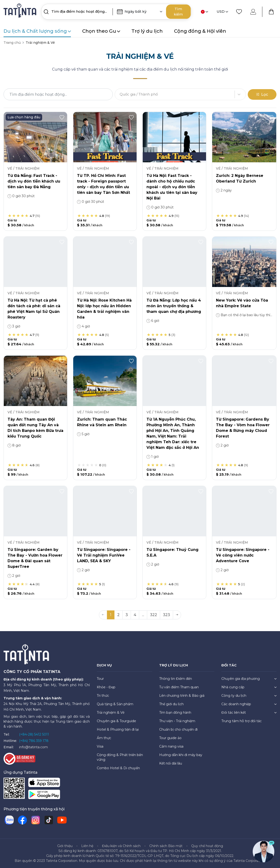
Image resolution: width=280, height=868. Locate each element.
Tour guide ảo (170, 738)
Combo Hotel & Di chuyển (118, 768)
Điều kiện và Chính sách (121, 846)
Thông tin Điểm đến (176, 679)
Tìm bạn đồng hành (175, 713)
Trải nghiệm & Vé (111, 713)
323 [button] (166, 615)
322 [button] (154, 615)
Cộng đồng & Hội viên (200, 31)
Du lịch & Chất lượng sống (37, 31)
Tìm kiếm (178, 12)
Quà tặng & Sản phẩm (115, 704)
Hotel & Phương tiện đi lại (118, 729)
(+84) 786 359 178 (34, 741)
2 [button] (118, 615)
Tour (100, 679)
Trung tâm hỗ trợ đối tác (241, 721)
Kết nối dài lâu (171, 763)
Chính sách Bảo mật (166, 846)
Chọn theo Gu (101, 31)
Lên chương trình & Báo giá (182, 696)
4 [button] (135, 615)
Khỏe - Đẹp (106, 687)
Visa (100, 746)
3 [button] (127, 615)
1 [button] (111, 615)
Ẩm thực (104, 738)
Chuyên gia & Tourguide (116, 721)
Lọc (262, 94)
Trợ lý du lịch (147, 31)
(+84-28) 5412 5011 (34, 734)
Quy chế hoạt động (207, 846)
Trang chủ (12, 43)
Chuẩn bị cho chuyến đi (178, 729)
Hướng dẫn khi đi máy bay (181, 755)
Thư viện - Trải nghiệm (177, 721)
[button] (177, 615)
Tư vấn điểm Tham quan (179, 687)
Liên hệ (87, 846)
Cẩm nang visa (171, 746)
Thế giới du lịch (171, 704)
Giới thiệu (65, 846)
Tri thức (103, 696)
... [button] (143, 615)
